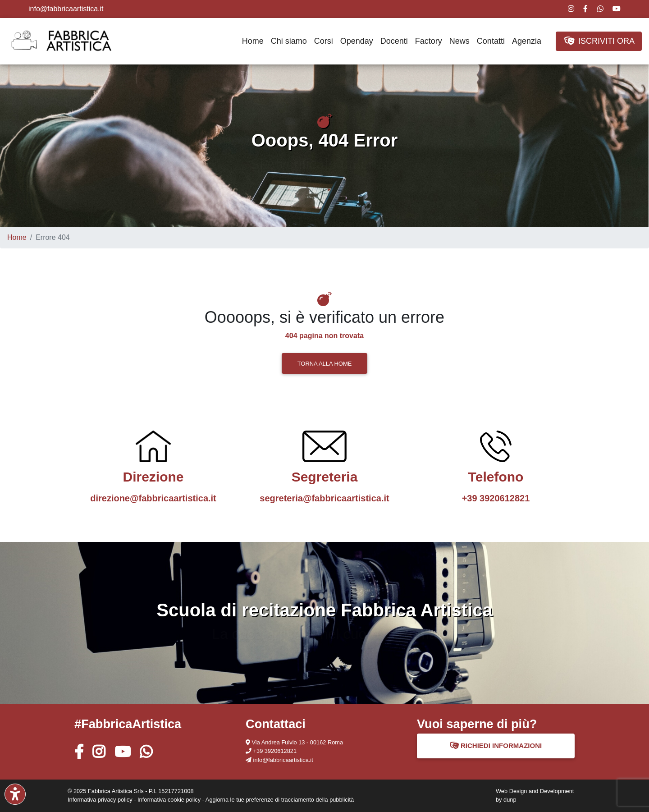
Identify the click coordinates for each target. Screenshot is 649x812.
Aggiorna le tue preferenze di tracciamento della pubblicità (280, 800)
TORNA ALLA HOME (325, 364)
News (459, 41)
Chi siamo (289, 41)
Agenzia (527, 41)
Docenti (394, 41)
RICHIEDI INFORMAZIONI (496, 745)
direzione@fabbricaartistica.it (153, 498)
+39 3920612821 (496, 498)
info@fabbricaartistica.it (66, 9)
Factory (429, 41)
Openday (357, 41)
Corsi (324, 41)
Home (253, 41)
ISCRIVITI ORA (599, 41)
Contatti (491, 41)
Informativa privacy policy (100, 800)
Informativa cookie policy (169, 800)
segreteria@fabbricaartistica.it (324, 498)
